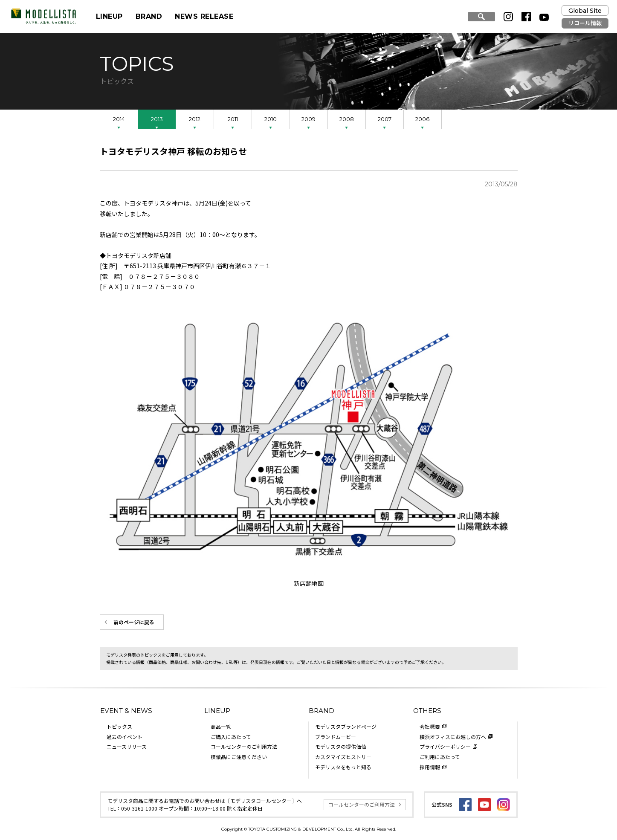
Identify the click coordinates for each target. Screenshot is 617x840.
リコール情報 (585, 23)
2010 (271, 119)
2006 (422, 119)
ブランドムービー (336, 737)
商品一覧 (221, 726)
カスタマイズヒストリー (343, 757)
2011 (233, 119)
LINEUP (109, 16)
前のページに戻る (134, 622)
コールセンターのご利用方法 (244, 746)
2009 (308, 119)
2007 (385, 119)
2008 (347, 119)
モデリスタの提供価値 (341, 746)
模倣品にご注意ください (239, 757)
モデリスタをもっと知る (343, 767)
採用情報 (430, 767)
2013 (157, 119)
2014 (119, 119)
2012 (195, 119)
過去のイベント (125, 737)
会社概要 (430, 726)
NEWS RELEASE (204, 16)
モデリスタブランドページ (346, 726)
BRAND (149, 16)
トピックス (119, 726)
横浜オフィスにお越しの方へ (453, 737)
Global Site (585, 11)
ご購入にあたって (231, 737)
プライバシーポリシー (445, 746)
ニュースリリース (127, 746)
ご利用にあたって (440, 757)
